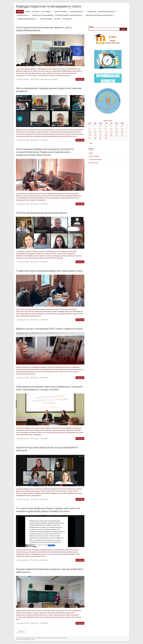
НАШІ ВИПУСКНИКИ (46, 19)
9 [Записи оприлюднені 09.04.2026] (106, 129)
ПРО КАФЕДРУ (47, 12)
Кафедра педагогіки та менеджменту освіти (49, 6)
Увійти (91, 153)
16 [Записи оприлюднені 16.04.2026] (106, 132)
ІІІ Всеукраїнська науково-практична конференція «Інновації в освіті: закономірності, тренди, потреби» (49, 388)
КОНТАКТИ (57, 19)
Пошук (91, 27)
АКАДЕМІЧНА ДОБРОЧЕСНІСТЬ (27, 19)
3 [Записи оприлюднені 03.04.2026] (111, 126)
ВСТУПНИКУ (36, 12)
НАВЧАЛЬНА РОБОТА (78, 12)
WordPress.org (93, 163)
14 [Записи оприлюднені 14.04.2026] (95, 132)
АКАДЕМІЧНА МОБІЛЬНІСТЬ (107, 12)
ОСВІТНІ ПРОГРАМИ (61, 12)
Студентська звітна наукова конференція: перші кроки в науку (49, 271)
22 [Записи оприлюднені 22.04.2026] (101, 135)
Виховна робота (47, 79)
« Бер (90, 143)
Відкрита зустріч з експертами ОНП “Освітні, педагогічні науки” (50, 329)
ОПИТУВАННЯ (67, 19)
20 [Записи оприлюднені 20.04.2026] (90, 135)
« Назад (21, 631)
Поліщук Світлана (24, 79)
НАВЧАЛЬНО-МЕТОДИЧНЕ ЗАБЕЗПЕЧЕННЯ (100, 15)
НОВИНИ (27, 12)
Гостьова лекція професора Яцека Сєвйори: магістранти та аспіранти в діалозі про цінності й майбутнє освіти (48, 510)
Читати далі (80, 79)
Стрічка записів (94, 156)
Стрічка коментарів (95, 159)
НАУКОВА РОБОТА (23, 15)
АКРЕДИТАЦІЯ (92, 12)
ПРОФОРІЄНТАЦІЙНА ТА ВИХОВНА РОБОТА (69, 15)
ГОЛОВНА (20, 12)
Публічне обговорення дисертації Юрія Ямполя (42, 213)
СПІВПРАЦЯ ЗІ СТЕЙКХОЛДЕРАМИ (43, 15)
